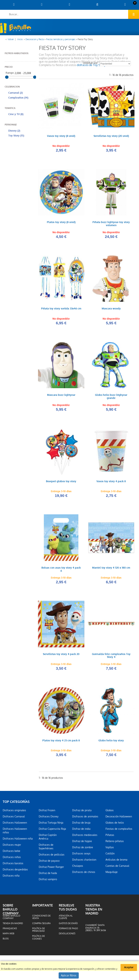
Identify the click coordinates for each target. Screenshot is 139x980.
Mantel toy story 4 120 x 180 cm (111, 569)
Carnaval (15, 93)
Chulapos (78, 867)
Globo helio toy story (111, 742)
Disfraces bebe (11, 852)
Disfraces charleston (84, 861)
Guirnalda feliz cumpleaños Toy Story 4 (111, 657)
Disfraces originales (14, 812)
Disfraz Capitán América (48, 838)
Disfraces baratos (13, 865)
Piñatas (110, 836)
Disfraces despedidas (15, 871)
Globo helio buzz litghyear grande (111, 397)
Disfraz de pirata (82, 812)
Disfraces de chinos (84, 873)
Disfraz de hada (48, 875)
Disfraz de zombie (83, 849)
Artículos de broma (116, 861)
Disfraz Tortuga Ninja (51, 824)
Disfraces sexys (81, 855)
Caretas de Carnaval (117, 867)
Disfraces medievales (85, 836)
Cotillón (110, 855)
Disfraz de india (81, 830)
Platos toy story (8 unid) (61, 223)
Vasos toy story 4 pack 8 (111, 482)
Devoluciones (67, 935)
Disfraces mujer (12, 846)
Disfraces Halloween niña (18, 840)
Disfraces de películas (52, 856)
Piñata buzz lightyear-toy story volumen (111, 224)
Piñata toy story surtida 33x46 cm (61, 309)
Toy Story (16, 136)
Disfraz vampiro (48, 881)
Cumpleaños (18, 98)
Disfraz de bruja (81, 824)
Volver (11, 39)
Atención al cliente (66, 918)
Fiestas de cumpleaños (119, 830)
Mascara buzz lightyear (61, 396)
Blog (6, 940)
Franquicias (10, 930)
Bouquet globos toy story (61, 482)
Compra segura (41, 925)
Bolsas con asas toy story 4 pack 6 (61, 570)
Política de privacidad (39, 931)
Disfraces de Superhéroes (46, 848)
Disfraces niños (12, 859)
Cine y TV (16, 114)
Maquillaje (112, 873)
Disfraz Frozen (47, 812)
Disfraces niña (11, 877)
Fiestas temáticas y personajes (61, 39)
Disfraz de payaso (49, 862)
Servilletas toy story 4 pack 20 (61, 655)
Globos (110, 812)
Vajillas (110, 849)
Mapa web (9, 935)
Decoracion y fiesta (35, 39)
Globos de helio (115, 824)
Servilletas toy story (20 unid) (111, 136)
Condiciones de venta (41, 918)
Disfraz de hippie (82, 843)
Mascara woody (111, 309)
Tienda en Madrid (13, 925)
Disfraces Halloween (15, 824)
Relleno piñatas (115, 843)
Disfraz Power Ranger (51, 868)
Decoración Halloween (119, 818)
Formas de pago (68, 930)
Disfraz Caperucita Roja (52, 830)
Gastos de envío (68, 925)
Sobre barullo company (11, 918)
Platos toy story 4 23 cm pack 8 (61, 742)
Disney (14, 131)
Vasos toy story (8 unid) (61, 136)
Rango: (10, 73)
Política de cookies (39, 939)
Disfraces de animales (85, 818)
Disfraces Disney (49, 818)
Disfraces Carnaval (14, 818)
